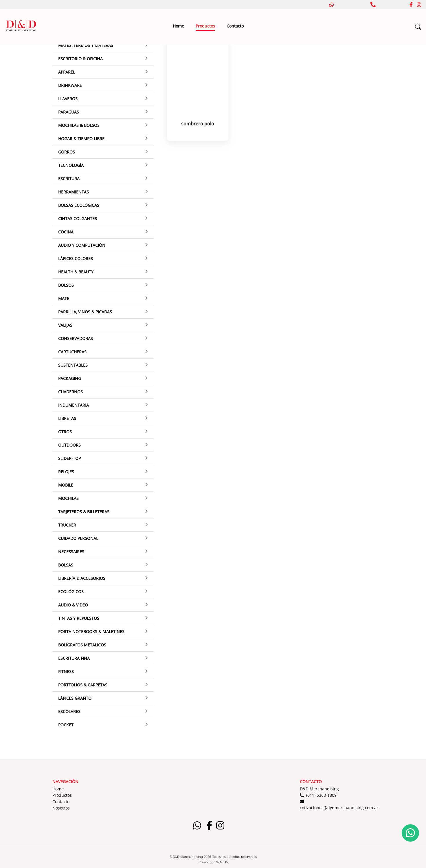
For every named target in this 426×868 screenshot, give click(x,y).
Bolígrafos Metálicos (82, 645)
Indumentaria (74, 405)
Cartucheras (72, 352)
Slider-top (69, 458)
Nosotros (61, 808)
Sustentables (73, 365)
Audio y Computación (82, 245)
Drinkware (70, 85)
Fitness (66, 671)
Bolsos (66, 285)
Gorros (67, 152)
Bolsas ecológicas (79, 205)
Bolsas (66, 565)
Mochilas (68, 498)
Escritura (69, 179)
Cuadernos (70, 392)
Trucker (67, 525)
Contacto (235, 26)
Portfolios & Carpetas (83, 685)
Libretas (67, 418)
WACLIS (222, 862)
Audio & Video (73, 605)
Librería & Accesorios (82, 578)
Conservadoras (76, 338)
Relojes (66, 472)
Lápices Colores (76, 258)
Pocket (66, 725)
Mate (64, 298)
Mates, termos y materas (86, 45)
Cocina (66, 232)
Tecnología (71, 165)
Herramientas (74, 192)
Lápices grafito (75, 698)
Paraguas (69, 112)
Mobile (66, 485)
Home (178, 26)
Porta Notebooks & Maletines (91, 632)
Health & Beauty (76, 272)
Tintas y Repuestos (79, 618)
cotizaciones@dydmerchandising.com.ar (339, 808)
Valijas (65, 325)
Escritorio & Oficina (80, 59)
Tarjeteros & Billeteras (84, 512)
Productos (205, 26)
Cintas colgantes (78, 219)
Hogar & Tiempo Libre (81, 139)
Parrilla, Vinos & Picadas (85, 312)
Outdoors (69, 445)
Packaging (70, 378)
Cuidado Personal (78, 538)
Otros (65, 432)
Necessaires (71, 552)
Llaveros (68, 99)
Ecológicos (71, 592)
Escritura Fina (74, 658)
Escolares (69, 711)
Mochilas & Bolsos (79, 125)
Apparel (67, 72)
